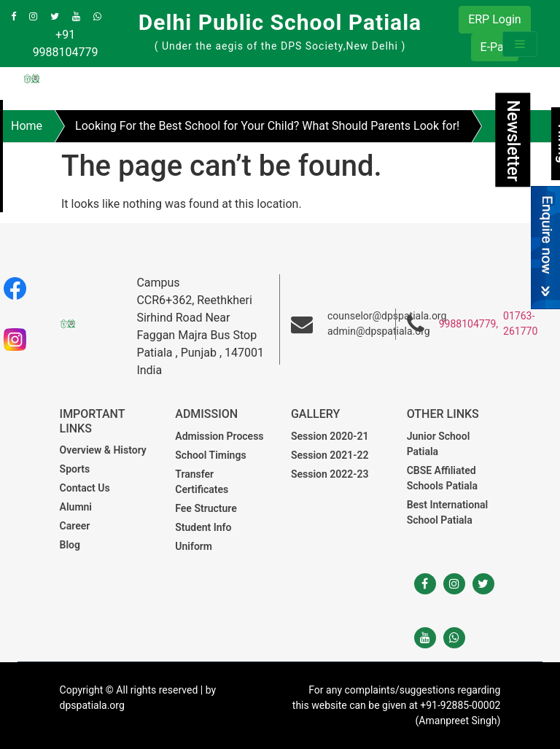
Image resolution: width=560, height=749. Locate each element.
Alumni (76, 507)
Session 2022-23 (330, 474)
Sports (75, 469)
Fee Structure (206, 508)
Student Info (203, 527)
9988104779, (468, 324)
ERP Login (494, 19)
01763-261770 (520, 323)
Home (27, 126)
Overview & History (103, 450)
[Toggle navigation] (520, 44)
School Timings (210, 455)
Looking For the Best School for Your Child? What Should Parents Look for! (267, 126)
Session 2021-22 (330, 455)
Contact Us (85, 488)
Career (75, 526)
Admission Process (219, 436)
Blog (70, 545)
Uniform (194, 546)
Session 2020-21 (330, 436)
